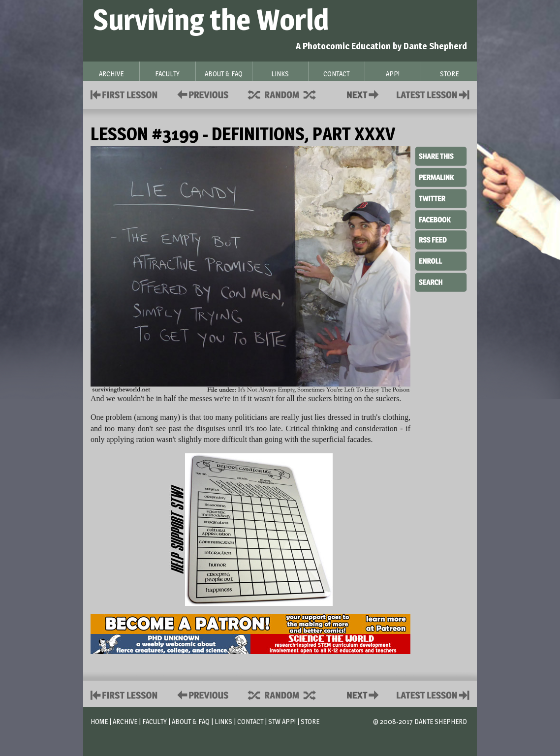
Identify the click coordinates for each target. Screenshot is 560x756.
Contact (365, 94)
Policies (201, 94)
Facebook (441, 219)
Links (223, 721)
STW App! (282, 721)
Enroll (441, 260)
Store (310, 721)
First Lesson (124, 94)
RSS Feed (441, 239)
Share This (441, 157)
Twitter (441, 198)
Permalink (441, 177)
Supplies (288, 94)
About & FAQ (191, 721)
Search (441, 281)
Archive (125, 721)
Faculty (155, 721)
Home (99, 721)
